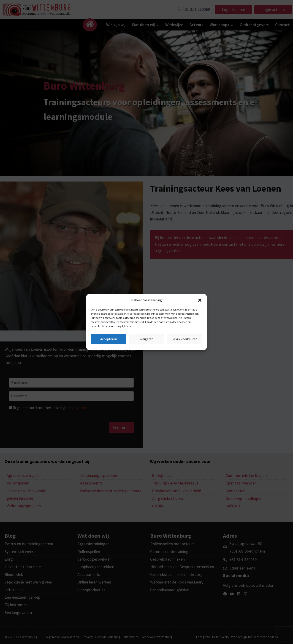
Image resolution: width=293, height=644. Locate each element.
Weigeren (146, 339)
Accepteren (109, 339)
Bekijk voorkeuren (184, 339)
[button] (200, 300)
